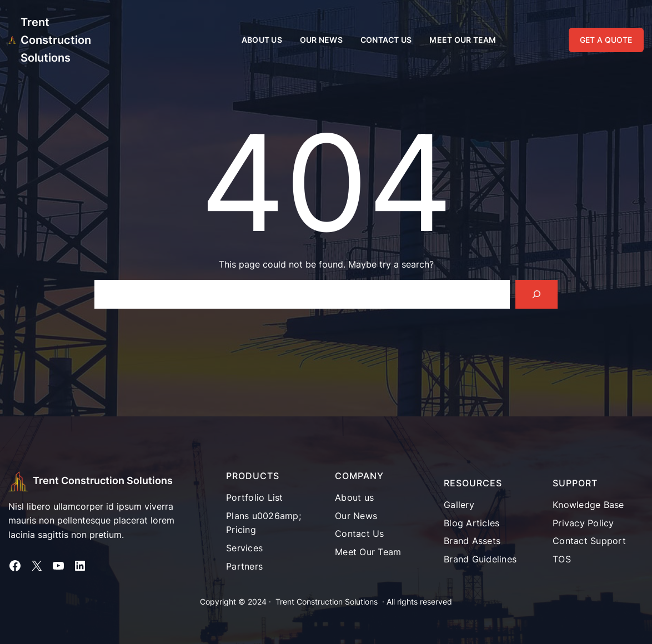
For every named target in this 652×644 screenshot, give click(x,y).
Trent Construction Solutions (56, 40)
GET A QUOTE (606, 40)
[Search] (536, 294)
